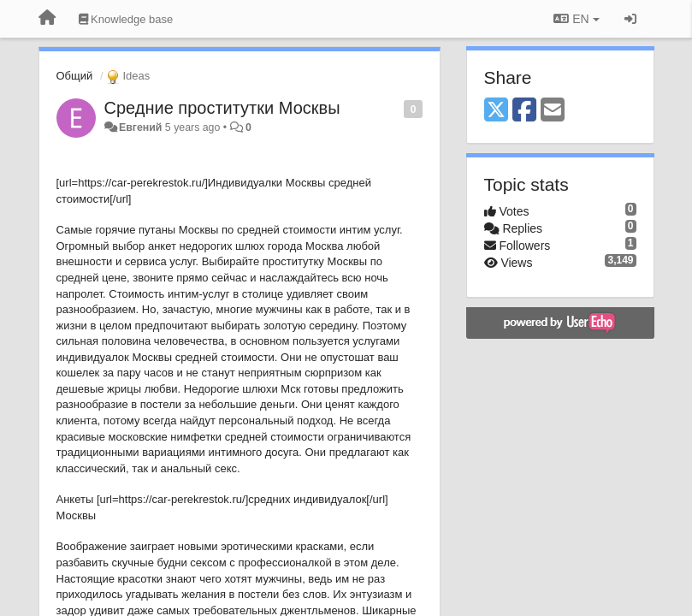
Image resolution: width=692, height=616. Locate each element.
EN (576, 19)
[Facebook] (524, 111)
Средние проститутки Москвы (222, 108)
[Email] (553, 111)
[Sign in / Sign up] (630, 19)
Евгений (140, 127)
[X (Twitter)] (496, 111)
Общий (75, 76)
